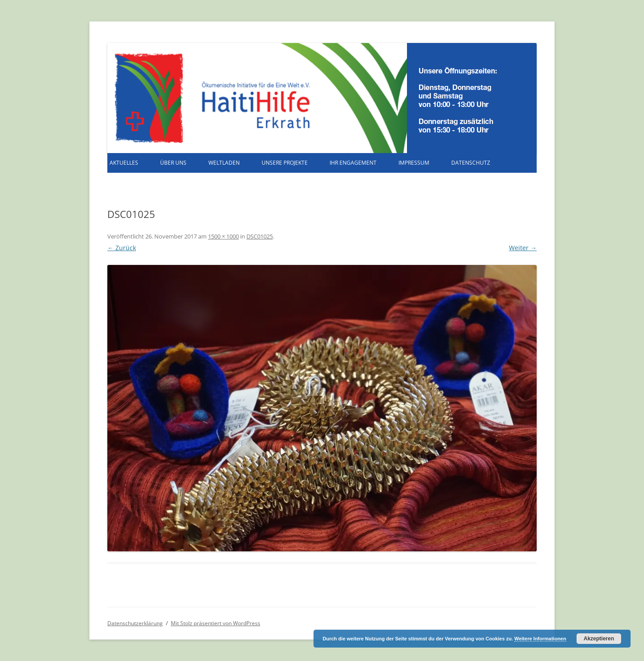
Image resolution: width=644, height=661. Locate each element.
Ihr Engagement (353, 163)
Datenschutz (471, 163)
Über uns (173, 163)
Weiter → (523, 248)
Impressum (414, 163)
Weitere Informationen (540, 639)
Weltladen (224, 163)
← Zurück (122, 248)
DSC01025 (260, 236)
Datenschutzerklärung (135, 623)
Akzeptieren (599, 639)
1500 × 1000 (223, 236)
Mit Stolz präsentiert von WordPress (216, 623)
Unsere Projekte (285, 163)
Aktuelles (124, 163)
